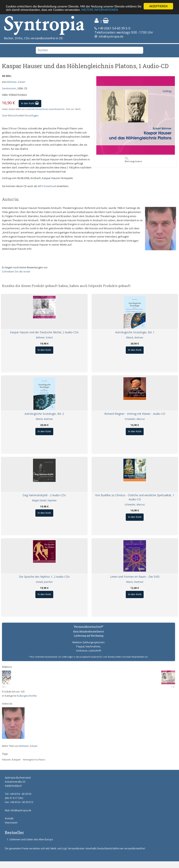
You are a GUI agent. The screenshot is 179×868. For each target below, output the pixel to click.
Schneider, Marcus (135, 419)
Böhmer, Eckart (16, 82)
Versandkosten (76, 848)
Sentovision (9, 88)
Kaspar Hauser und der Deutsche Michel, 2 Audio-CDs (44, 332)
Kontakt (9, 818)
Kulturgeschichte (27, 696)
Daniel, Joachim (44, 582)
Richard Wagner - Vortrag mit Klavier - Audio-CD (135, 414)
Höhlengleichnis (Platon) (34, 760)
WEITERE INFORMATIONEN (100, 10)
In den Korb (30, 103)
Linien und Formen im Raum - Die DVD (135, 577)
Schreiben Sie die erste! (16, 271)
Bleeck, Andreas (135, 337)
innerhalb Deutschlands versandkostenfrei (45, 109)
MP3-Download (47, 186)
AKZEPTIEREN (158, 6)
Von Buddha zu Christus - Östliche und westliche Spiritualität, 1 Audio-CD (135, 497)
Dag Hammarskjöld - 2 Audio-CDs (44, 495)
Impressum (11, 823)
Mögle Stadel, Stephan (44, 500)
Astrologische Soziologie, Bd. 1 (135, 332)
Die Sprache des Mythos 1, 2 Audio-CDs (44, 577)
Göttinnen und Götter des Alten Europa (31, 839)
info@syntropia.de (111, 36)
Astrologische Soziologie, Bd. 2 (44, 414)
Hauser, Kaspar (11, 759)
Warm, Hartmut (135, 582)
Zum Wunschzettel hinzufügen (20, 115)
